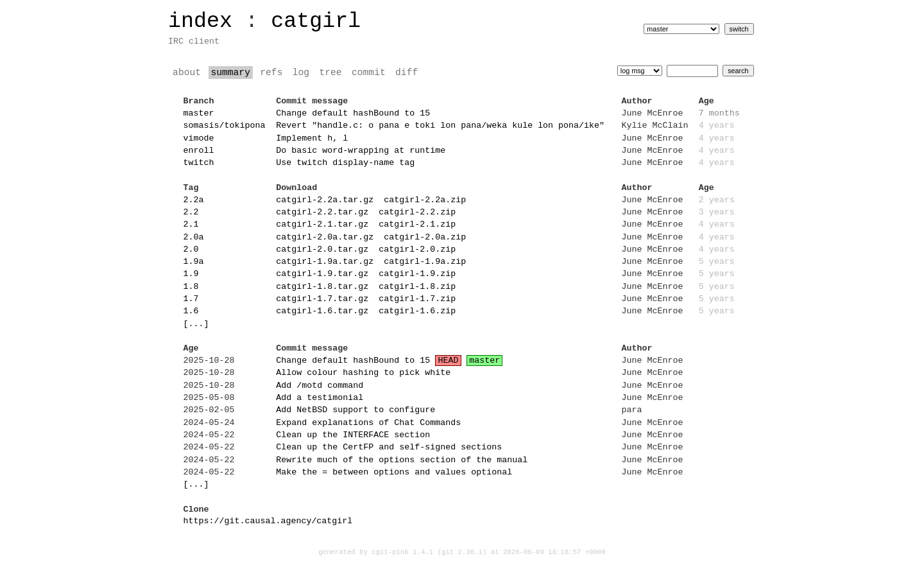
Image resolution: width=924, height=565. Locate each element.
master (199, 114)
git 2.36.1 (462, 552)
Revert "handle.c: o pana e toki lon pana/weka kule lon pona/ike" (440, 126)
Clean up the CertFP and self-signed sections (389, 448)
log (301, 73)
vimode (199, 139)
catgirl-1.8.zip (417, 287)
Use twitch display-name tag (345, 163)
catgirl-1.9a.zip (425, 262)
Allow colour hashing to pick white (363, 373)
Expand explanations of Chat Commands (368, 423)
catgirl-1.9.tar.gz (322, 274)
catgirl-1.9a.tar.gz (325, 262)
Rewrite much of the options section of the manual (402, 460)
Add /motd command (320, 386)
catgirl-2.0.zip (417, 250)
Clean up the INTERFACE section (353, 435)
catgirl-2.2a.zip (425, 200)
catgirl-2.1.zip (417, 225)
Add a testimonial (320, 398)
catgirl (316, 21)
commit (369, 73)
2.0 (191, 250)
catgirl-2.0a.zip (425, 238)
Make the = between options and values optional (394, 473)
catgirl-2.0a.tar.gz (325, 238)
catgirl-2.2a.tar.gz (325, 200)
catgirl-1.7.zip (417, 299)
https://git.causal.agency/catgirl (268, 521)
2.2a (194, 200)
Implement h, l (312, 139)
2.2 (191, 213)
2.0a (194, 238)
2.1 (191, 225)
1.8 (191, 287)
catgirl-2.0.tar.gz (322, 250)
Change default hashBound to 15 (353, 114)
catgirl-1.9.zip (417, 274)
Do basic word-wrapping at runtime (361, 151)
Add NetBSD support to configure (355, 410)
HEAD (449, 361)
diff (406, 73)
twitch (199, 163)
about (187, 73)
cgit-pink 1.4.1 (402, 552)
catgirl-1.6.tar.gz (322, 311)
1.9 (191, 274)
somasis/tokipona (225, 126)
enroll (199, 151)
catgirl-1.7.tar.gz (322, 299)
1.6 (191, 311)
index (200, 21)
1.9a (194, 262)
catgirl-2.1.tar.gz (322, 225)
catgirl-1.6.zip (417, 311)
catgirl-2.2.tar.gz (322, 213)
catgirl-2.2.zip (417, 213)
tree (331, 73)
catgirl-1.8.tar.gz (322, 287)
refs (271, 73)
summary (230, 73)
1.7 (191, 299)
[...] (196, 324)
